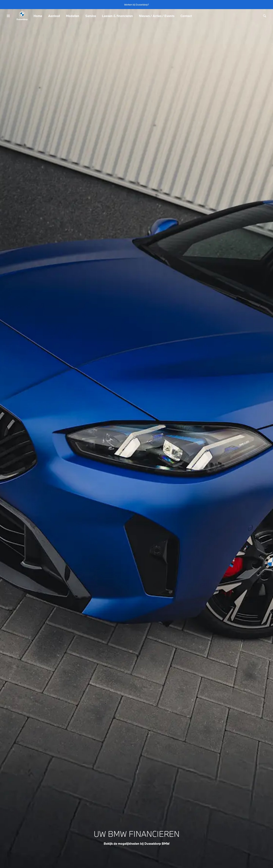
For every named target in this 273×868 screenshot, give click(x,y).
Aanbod (54, 16)
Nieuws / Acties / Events (157, 16)
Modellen (73, 16)
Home (38, 16)
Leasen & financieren (117, 16)
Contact (186, 16)
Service (91, 16)
